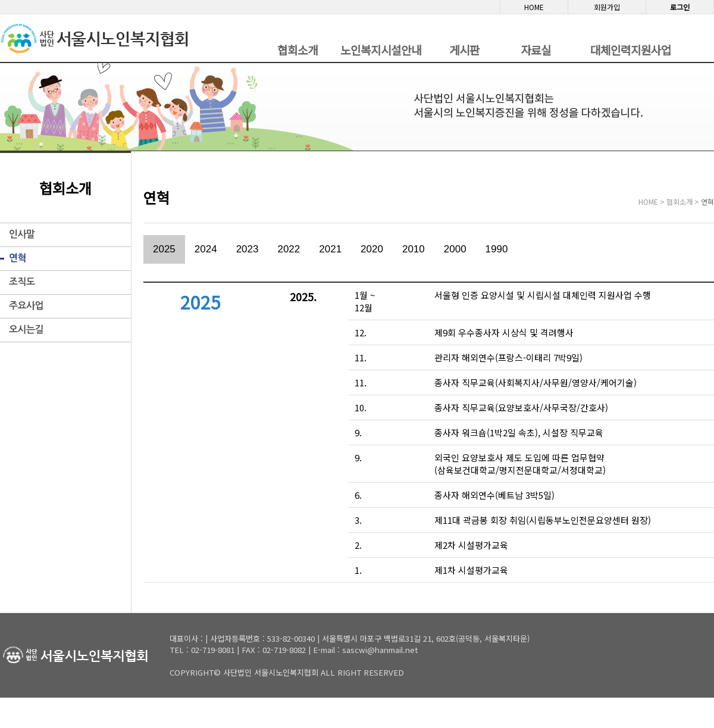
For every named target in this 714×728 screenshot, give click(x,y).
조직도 (22, 282)
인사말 (22, 234)
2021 (330, 249)
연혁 (18, 258)
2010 (414, 249)
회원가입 (607, 7)
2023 (248, 249)
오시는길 (26, 329)
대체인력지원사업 (631, 50)
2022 (289, 249)
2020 (372, 249)
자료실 (536, 50)
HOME (534, 7)
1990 (497, 249)
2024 (206, 249)
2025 (164, 249)
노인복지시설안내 (381, 50)
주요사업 (26, 306)
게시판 (464, 50)
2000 (455, 249)
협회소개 (297, 50)
